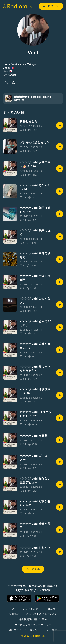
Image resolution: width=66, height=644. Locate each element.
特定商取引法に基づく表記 (42, 614)
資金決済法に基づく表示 (33, 619)
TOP (13, 609)
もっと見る (33, 569)
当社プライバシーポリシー (24, 630)
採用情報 (14, 614)
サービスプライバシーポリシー (33, 625)
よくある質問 (30, 609)
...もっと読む (10, 75)
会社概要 (50, 609)
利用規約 (52, 630)
